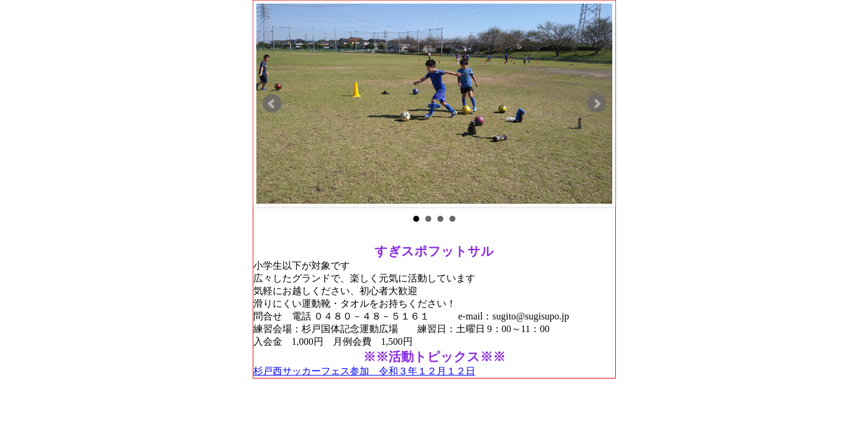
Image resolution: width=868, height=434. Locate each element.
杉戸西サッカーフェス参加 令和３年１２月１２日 (364, 371)
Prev (272, 104)
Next (597, 104)
